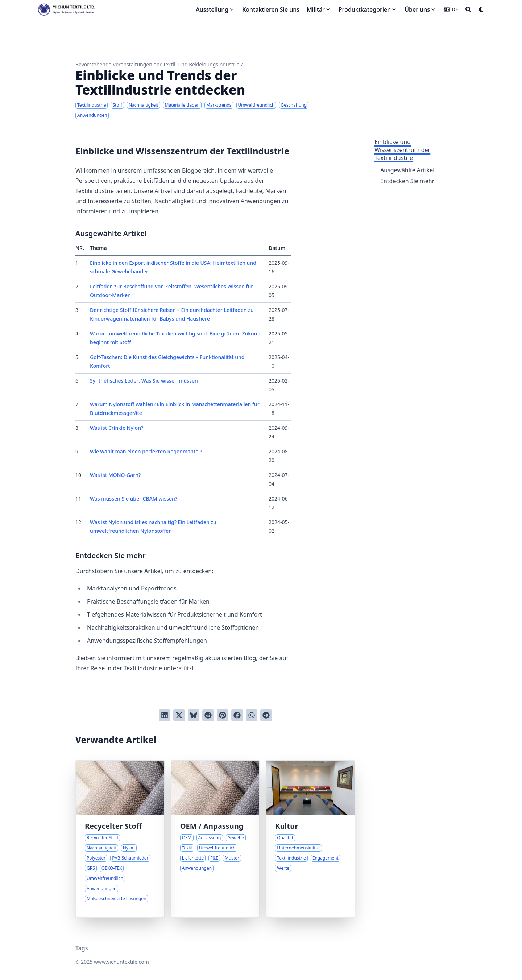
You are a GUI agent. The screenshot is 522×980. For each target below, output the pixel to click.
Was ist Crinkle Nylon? (117, 428)
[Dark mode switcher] (481, 9)
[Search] (468, 9)
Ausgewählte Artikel (407, 170)
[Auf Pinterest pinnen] (223, 715)
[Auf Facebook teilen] (237, 715)
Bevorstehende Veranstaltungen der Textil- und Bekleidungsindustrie (158, 64)
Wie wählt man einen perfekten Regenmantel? (146, 451)
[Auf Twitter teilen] (179, 715)
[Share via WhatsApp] (252, 715)
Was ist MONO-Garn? (115, 475)
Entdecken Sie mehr (407, 181)
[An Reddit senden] (208, 715)
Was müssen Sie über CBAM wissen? (134, 499)
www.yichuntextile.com (121, 962)
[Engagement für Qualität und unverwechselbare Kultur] (310, 839)
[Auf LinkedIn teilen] (165, 715)
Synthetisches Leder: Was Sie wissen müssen (144, 381)
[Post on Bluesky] (194, 715)
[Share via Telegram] (266, 715)
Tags (82, 948)
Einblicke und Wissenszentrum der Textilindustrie (402, 150)
